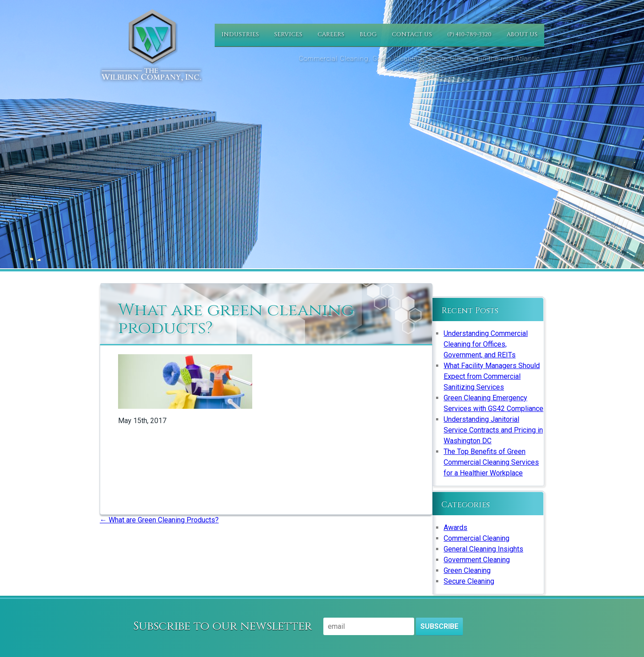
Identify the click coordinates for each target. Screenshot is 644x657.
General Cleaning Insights (483, 549)
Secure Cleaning (469, 581)
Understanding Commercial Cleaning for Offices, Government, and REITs (486, 344)
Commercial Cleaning (477, 538)
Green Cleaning (467, 570)
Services (288, 34)
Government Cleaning (477, 560)
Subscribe (439, 626)
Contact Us (412, 34)
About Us (522, 34)
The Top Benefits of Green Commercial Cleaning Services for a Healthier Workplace (491, 462)
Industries (240, 34)
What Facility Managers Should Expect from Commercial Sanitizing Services (492, 376)
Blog (368, 34)
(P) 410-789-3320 (469, 34)
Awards (455, 528)
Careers (331, 34)
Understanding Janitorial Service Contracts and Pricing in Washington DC (493, 430)
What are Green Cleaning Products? (159, 520)
